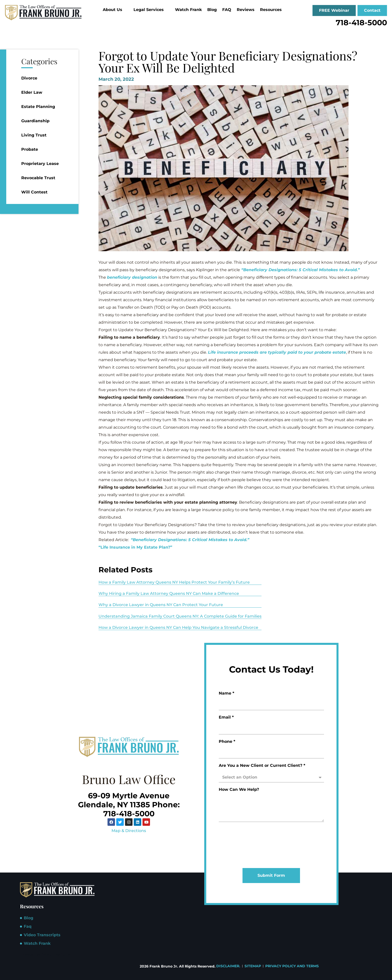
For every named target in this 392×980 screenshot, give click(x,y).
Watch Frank (188, 10)
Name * (226, 693)
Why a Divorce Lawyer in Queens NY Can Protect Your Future (161, 605)
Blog (212, 10)
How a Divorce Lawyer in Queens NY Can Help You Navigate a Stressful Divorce (178, 627)
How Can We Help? (239, 790)
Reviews (246, 10)
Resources (273, 10)
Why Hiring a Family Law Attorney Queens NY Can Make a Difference (169, 593)
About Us (115, 10)
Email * (226, 717)
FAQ (227, 10)
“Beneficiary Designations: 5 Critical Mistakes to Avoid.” (300, 270)
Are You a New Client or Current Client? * (262, 766)
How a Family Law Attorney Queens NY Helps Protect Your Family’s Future (174, 582)
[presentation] (239, 845)
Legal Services (151, 10)
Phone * (227, 742)
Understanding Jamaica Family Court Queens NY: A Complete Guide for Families (180, 616)
